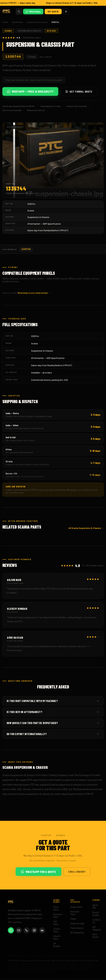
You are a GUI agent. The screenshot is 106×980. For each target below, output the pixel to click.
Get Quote (53, 12)
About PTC (95, 908)
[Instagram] (34, 932)
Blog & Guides (96, 915)
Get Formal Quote (79, 92)
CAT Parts (56, 925)
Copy (32, 57)
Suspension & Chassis (37, 22)
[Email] (19, 932)
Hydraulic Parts (75, 915)
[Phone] (26, 932)
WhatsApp (33, 12)
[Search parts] (19, 12)
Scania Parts (17, 22)
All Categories (77, 934)
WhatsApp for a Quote (39, 873)
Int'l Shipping (97, 930)
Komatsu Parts (58, 917)
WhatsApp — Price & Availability (30, 92)
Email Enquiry (77, 873)
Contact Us (96, 923)
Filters (73, 920)
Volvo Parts (56, 910)
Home (5, 22)
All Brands (57, 946)
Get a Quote (95, 937)
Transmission (77, 930)
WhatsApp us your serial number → (34, 295)
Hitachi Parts (57, 939)
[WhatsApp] (11, 932)
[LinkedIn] (42, 932)
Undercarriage (77, 925)
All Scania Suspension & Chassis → (86, 530)
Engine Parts (76, 909)
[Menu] (66, 12)
